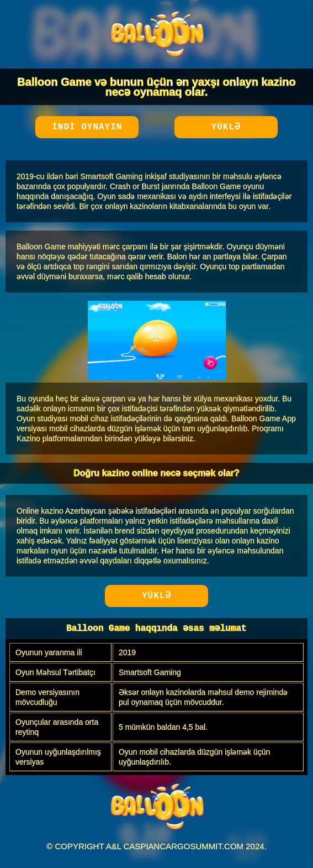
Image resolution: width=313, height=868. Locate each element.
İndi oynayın (87, 127)
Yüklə (226, 127)
